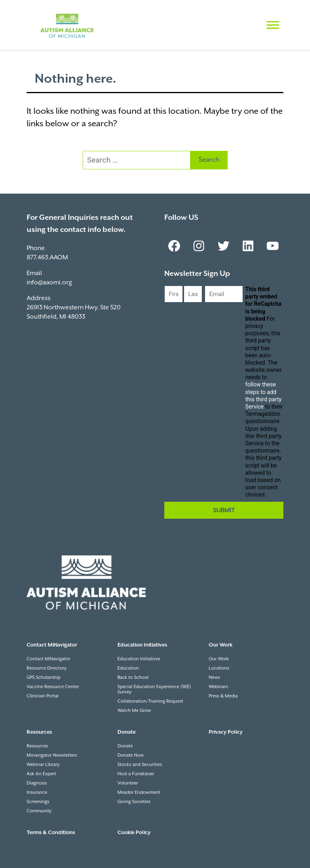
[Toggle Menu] (273, 25)
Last (190, 309)
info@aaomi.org (49, 283)
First (171, 309)
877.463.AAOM (47, 258)
